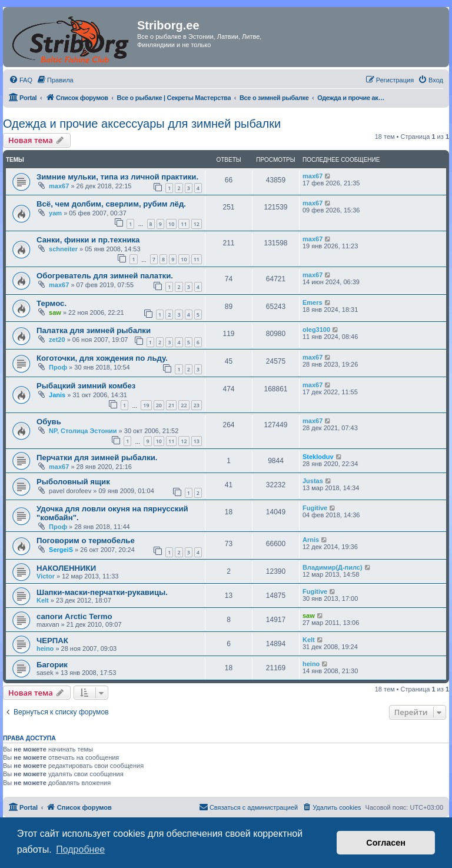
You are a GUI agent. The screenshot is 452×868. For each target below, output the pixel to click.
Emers (313, 302)
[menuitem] (21, 80)
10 (171, 224)
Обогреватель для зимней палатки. (105, 276)
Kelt (43, 600)
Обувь (49, 422)
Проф (58, 367)
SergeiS (61, 550)
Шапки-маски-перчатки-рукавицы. (102, 592)
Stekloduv (318, 457)
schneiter (63, 249)
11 (184, 224)
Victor (46, 576)
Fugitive (315, 508)
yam (55, 213)
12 (197, 224)
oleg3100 (316, 330)
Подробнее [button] (80, 849)
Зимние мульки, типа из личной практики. (117, 177)
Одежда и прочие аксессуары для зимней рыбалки (142, 124)
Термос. (51, 303)
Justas (313, 481)
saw (55, 312)
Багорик (52, 665)
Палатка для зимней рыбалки (94, 330)
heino (45, 648)
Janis (57, 395)
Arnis (311, 540)
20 (159, 405)
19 (146, 405)
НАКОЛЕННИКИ (66, 568)
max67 (59, 186)
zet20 (57, 340)
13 (197, 441)
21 (171, 405)
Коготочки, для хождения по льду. (102, 358)
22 (184, 405)
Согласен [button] (386, 843)
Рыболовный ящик (73, 482)
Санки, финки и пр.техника (88, 240)
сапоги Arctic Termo (74, 616)
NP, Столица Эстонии (83, 431)
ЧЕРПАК (52, 641)
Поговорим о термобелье (86, 541)
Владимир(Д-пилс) (333, 567)
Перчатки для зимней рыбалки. (97, 458)
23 (197, 405)
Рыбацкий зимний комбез (86, 386)
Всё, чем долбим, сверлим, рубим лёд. (111, 204)
